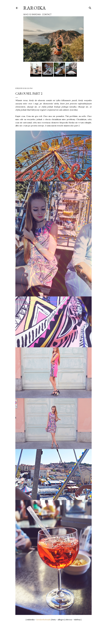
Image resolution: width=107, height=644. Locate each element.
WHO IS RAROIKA (32, 14)
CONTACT (47, 14)
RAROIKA (34, 8)
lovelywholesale (43, 620)
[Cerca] (90, 7)
